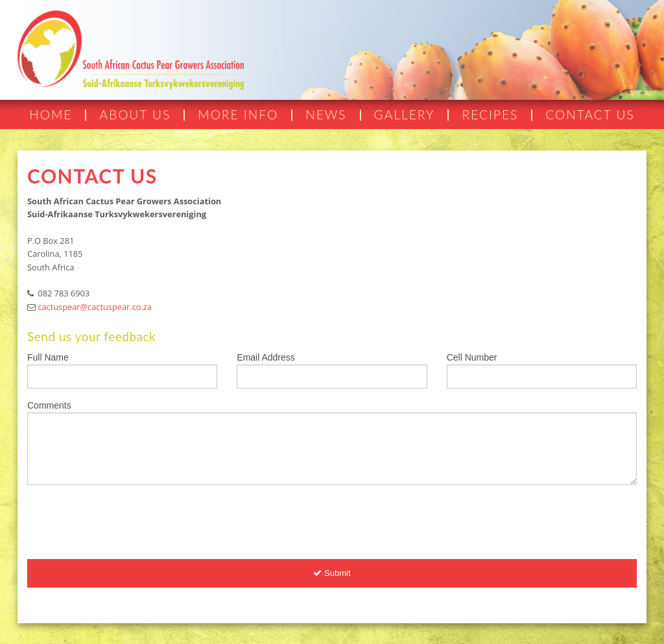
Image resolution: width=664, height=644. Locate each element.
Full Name (48, 357)
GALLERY (405, 114)
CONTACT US (590, 114)
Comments (49, 405)
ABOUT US (135, 114)
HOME (51, 114)
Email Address (266, 357)
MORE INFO (238, 114)
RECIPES (490, 114)
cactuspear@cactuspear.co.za (95, 307)
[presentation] (126, 521)
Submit (332, 573)
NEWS (326, 114)
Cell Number (472, 357)
